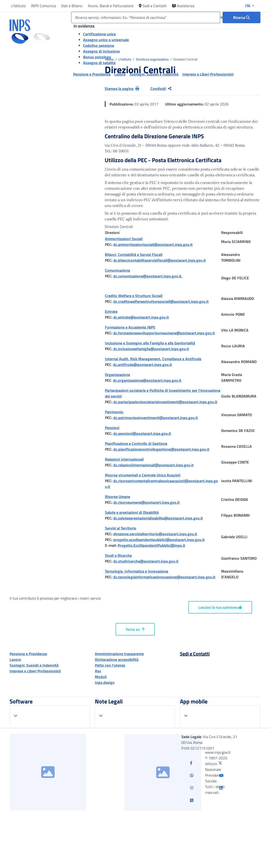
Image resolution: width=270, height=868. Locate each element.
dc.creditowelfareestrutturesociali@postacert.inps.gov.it (161, 301)
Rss (98, 671)
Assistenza (183, 6)
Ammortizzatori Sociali (124, 239)
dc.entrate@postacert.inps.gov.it (141, 317)
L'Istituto (18, 6)
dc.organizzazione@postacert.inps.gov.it (147, 380)
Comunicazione (118, 270)
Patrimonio (114, 412)
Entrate (111, 311)
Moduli (101, 677)
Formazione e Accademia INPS (130, 327)
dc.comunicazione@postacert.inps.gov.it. (148, 276)
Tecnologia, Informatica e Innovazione (137, 571)
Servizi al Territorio (121, 528)
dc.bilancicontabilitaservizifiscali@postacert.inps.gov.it (160, 260)
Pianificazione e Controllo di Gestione (136, 443)
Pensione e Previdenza (28, 654)
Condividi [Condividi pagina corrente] (161, 88)
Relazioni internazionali (124, 459)
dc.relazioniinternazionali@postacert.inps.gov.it (153, 465)
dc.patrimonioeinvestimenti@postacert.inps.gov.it (156, 418)
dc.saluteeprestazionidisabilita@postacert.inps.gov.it (158, 518)
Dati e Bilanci (72, 6)
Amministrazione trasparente (119, 654)
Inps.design (105, 682)
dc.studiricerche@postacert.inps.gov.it (146, 561)
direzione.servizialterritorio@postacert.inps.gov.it (155, 534)
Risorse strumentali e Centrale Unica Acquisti (143, 475)
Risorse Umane (118, 497)
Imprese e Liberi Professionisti (35, 671)
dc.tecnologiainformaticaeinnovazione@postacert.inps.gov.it (164, 577)
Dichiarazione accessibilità (117, 659)
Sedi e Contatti (153, 6)
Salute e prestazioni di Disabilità (132, 512)
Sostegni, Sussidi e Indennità (34, 665)
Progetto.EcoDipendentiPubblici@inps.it (151, 545)
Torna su (135, 629)
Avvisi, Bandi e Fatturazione (111, 6)
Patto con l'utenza (110, 665)
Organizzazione (118, 375)
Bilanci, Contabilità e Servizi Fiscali (134, 254)
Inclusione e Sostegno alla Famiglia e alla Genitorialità (150, 343)
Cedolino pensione (99, 45)
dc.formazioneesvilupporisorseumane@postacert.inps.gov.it (164, 333)
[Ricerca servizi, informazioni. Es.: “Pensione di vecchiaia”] (146, 17)
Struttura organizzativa (153, 59)
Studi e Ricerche (118, 555)
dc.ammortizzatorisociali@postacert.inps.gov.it (153, 244)
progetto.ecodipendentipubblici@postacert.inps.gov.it (159, 540)
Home (110, 59)
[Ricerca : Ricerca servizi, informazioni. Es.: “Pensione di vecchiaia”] (241, 17)
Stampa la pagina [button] (122, 88)
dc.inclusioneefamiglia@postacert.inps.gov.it (151, 349)
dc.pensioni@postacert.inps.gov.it (142, 433)
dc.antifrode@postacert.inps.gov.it (143, 365)
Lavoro (15, 659)
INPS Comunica (43, 6)
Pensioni (112, 428)
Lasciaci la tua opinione (220, 607)
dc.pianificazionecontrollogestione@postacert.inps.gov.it (161, 449)
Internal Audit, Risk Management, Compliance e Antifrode (153, 359)
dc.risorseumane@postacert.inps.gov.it (146, 502)
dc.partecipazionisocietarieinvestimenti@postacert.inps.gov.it (165, 402)
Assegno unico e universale (106, 40)
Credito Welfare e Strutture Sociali (134, 296)
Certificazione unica (99, 34)
